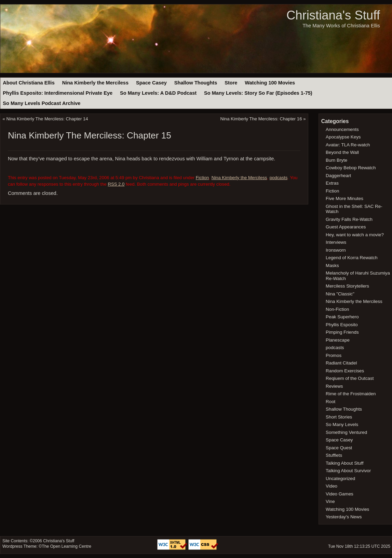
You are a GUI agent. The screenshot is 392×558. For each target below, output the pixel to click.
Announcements (342, 129)
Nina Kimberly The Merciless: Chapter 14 (47, 119)
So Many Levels (342, 424)
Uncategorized (340, 479)
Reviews (334, 386)
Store (231, 83)
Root (330, 402)
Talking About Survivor (348, 471)
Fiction (202, 178)
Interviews (336, 242)
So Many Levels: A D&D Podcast (158, 93)
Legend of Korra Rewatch (352, 258)
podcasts (279, 178)
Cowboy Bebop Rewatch (351, 168)
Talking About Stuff (344, 463)
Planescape (338, 340)
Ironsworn (336, 250)
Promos (334, 355)
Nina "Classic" (340, 294)
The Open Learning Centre (66, 546)
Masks (332, 265)
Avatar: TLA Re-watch (348, 145)
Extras (332, 183)
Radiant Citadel (341, 363)
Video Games (340, 494)
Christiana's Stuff (333, 15)
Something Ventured (346, 432)
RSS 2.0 (116, 184)
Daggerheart (338, 176)
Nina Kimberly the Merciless (95, 83)
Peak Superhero (342, 317)
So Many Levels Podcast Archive (42, 103)
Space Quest (339, 448)
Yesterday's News (344, 517)
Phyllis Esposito (342, 325)
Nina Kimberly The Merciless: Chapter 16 (261, 119)
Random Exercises (345, 371)
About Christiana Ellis (29, 83)
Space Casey (151, 83)
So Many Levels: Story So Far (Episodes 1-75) (258, 93)
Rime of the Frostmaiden (351, 394)
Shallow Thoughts (196, 83)
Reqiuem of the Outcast (350, 378)
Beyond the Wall (342, 152)
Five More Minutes (344, 198)
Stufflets (334, 455)
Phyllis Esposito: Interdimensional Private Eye (58, 93)
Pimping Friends (342, 332)
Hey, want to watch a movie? (355, 235)
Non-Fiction (337, 309)
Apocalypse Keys (343, 137)
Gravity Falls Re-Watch (349, 219)
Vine (330, 501)
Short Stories (339, 417)
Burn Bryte (336, 160)
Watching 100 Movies (270, 83)
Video (332, 486)
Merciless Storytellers (347, 286)
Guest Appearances (346, 227)
